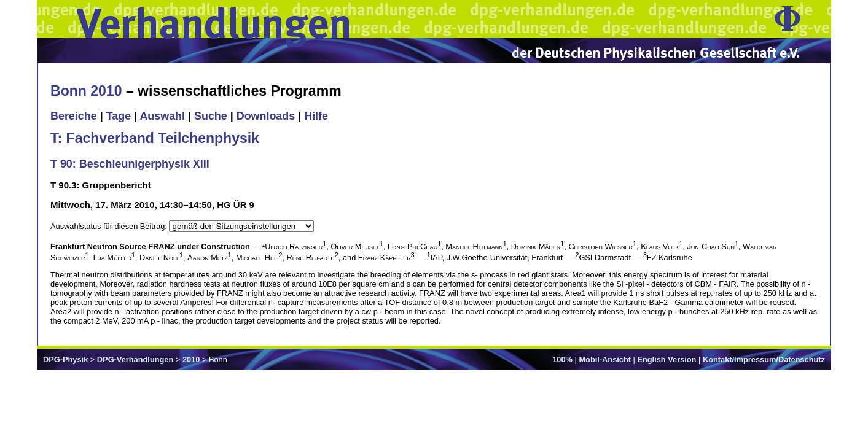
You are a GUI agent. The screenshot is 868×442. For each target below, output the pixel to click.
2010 (191, 359)
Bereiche (74, 116)
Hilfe (316, 116)
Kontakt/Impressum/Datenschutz (764, 359)
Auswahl (162, 116)
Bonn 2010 (86, 91)
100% (562, 359)
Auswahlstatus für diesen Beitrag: (110, 226)
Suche (211, 116)
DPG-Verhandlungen (135, 359)
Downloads (266, 116)
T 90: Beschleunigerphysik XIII (130, 164)
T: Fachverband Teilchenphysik (155, 138)
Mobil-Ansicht (605, 359)
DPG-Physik (65, 359)
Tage (119, 116)
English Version (667, 359)
